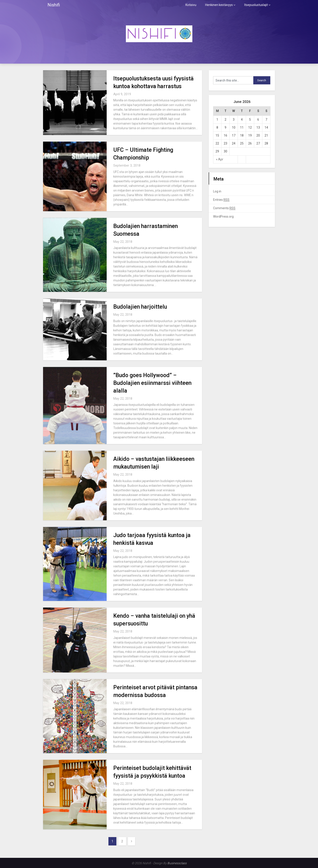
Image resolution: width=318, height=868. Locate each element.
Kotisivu (191, 5)
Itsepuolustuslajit (256, 5)
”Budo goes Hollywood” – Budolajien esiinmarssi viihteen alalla (152, 383)
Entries (221, 200)
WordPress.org (223, 217)
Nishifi (54, 5)
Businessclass (177, 863)
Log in (217, 191)
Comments (224, 208)
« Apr (220, 159)
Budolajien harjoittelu (140, 307)
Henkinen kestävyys (219, 5)
